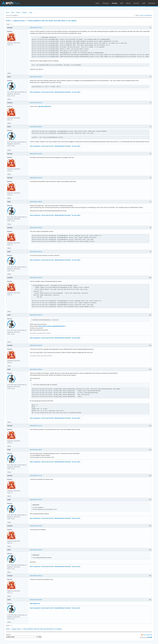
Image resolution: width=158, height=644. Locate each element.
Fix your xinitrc (76, 92)
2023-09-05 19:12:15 (36, 103)
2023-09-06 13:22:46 (36, 178)
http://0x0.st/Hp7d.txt (45, 106)
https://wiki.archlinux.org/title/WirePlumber (52, 326)
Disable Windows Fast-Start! (63, 92)
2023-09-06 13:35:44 (36, 252)
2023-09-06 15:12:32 (36, 500)
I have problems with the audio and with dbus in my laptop (52, 21)
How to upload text (35, 92)
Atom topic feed (148, 635)
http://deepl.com (35, 603)
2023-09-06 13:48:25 (36, 345)
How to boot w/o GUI (48, 92)
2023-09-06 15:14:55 (36, 526)
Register (25, 12)
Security (136, 3)
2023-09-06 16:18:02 (36, 600)
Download (152, 3)
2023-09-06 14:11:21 (36, 426)
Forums (115, 3)
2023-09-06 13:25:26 (36, 202)
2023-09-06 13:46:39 (36, 315)
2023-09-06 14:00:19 (36, 369)
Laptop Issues (19, 21)
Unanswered (148, 15)
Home (97, 3)
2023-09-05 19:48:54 (36, 127)
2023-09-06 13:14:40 (36, 154)
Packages (106, 3)
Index (7, 12)
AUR (144, 3)
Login (31, 12)
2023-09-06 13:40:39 (36, 278)
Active (142, 15)
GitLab (128, 3)
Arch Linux (11, 3)
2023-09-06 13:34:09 (36, 228)
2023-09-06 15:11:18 (36, 476)
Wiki (122, 3)
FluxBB (150, 637)
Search (18, 12)
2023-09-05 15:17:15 (36, 28)
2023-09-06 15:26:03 (36, 550)
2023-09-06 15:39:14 (36, 576)
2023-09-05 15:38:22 (36, 77)
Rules (13, 12)
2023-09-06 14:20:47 (36, 450)
